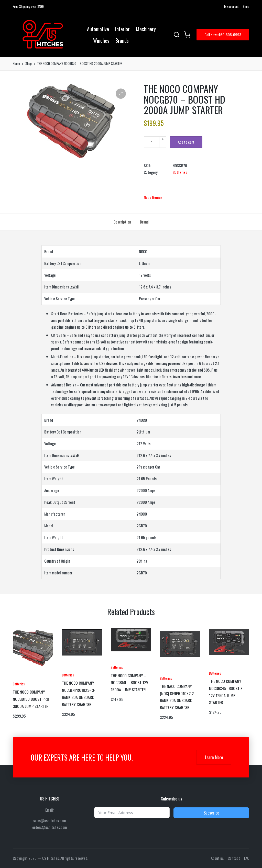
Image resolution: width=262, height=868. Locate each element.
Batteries (180, 172)
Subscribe (211, 813)
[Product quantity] (151, 142)
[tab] (122, 222)
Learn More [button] (214, 757)
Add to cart (186, 142)
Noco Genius (153, 197)
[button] (223, 35)
